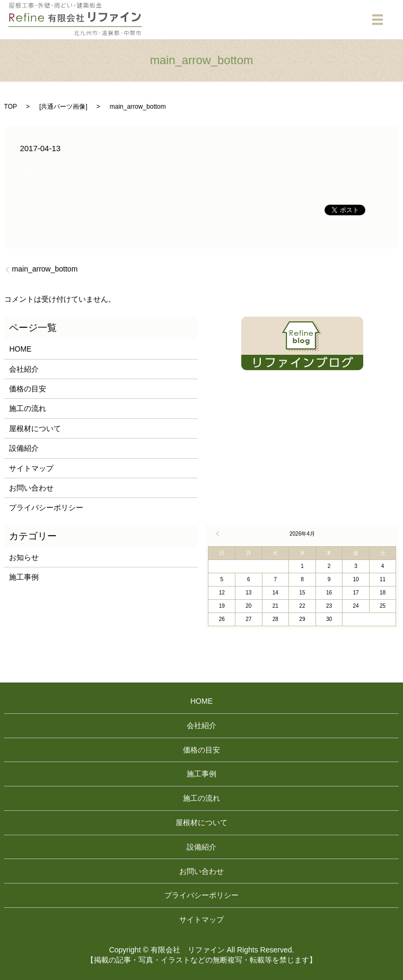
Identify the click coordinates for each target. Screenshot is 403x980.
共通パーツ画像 (63, 107)
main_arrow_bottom (45, 269)
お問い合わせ (31, 488)
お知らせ (24, 557)
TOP (11, 107)
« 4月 (219, 533)
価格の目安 (28, 389)
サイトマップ (31, 468)
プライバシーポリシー (46, 507)
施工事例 (24, 577)
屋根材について (35, 428)
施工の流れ (28, 408)
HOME (20, 349)
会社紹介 (24, 369)
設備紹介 (24, 448)
